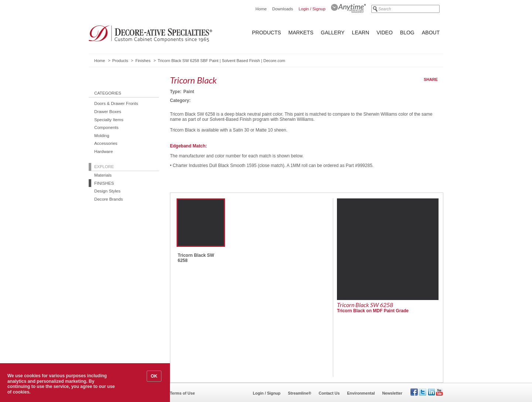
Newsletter (392, 393)
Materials (103, 175)
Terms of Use (183, 393)
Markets (301, 33)
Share (431, 79)
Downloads (283, 9)
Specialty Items (109, 120)
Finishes (143, 61)
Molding (102, 135)
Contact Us (329, 393)
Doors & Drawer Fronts (116, 103)
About (431, 33)
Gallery (332, 33)
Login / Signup (312, 9)
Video (385, 33)
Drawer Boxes (108, 111)
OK (154, 376)
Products (267, 33)
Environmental (361, 393)
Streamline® (299, 393)
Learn (361, 33)
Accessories (106, 143)
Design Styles (107, 191)
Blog (407, 33)
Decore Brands (109, 199)
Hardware (103, 151)
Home (261, 9)
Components (106, 127)
